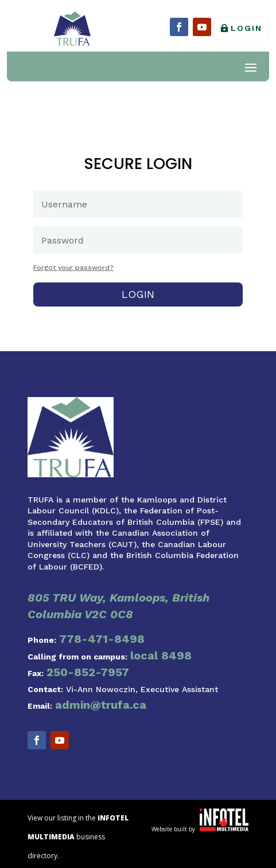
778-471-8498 (102, 639)
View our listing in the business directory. (78, 837)
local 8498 (161, 655)
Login (246, 28)
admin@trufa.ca (101, 705)
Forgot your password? (73, 268)
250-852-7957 (88, 672)
